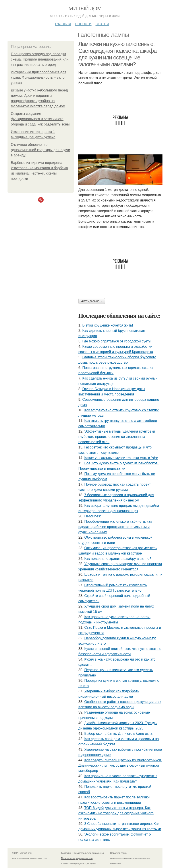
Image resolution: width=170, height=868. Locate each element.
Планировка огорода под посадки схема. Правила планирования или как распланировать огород (40, 59)
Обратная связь (118, 853)
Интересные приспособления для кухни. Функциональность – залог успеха (39, 77)
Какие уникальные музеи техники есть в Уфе (121, 458)
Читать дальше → (92, 301)
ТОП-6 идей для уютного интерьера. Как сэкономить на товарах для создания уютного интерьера (116, 813)
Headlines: (93, 516)
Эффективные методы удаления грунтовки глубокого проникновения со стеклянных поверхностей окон (117, 437)
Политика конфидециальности (77, 858)
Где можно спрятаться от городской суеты (117, 341)
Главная (63, 24)
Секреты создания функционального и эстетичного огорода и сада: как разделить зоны (40, 119)
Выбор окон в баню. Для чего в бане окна (118, 734)
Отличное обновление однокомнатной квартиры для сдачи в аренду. (40, 150)
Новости (83, 24)
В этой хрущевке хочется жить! (108, 325)
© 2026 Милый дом (22, 853)
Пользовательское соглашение (89, 853)
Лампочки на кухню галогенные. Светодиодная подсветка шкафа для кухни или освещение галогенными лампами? (117, 54)
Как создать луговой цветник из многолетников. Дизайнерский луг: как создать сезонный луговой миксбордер (120, 765)
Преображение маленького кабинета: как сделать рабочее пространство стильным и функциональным (115, 527)
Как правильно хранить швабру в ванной (118, 559)
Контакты (66, 853)
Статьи (102, 24)
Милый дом (85, 9)
